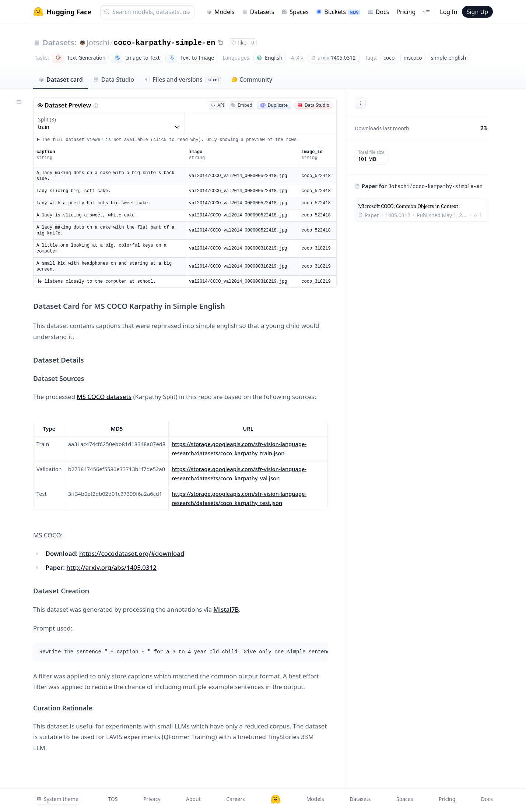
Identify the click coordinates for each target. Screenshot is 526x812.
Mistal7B (226, 609)
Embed (241, 105)
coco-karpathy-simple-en (164, 43)
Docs (378, 12)
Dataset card (61, 80)
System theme (57, 799)
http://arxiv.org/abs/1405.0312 (111, 567)
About (193, 799)
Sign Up (477, 12)
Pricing (406, 12)
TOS (113, 799)
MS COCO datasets (104, 397)
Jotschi (98, 43)
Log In (448, 12)
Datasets (258, 12)
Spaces (295, 12)
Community (252, 80)
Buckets (338, 12)
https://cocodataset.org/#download (132, 553)
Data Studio (114, 80)
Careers (235, 799)
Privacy (152, 799)
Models (220, 12)
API (218, 105)
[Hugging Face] (276, 799)
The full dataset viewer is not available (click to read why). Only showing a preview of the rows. (171, 140)
